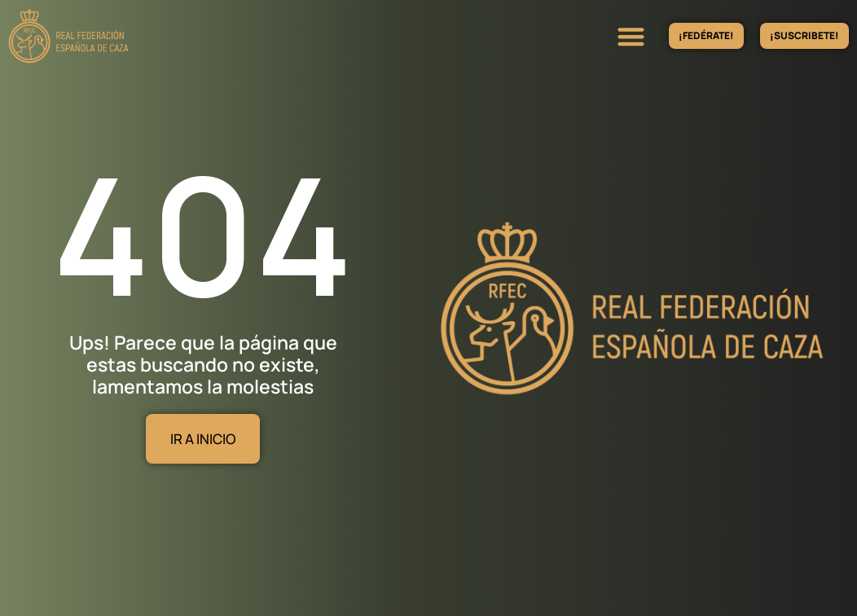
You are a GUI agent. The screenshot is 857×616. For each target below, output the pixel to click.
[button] (631, 36)
